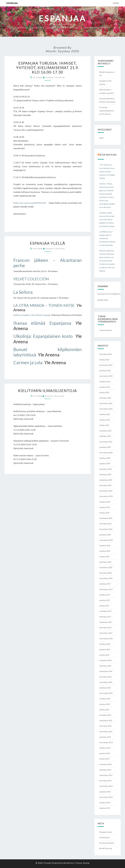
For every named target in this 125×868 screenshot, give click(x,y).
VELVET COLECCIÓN (31, 279)
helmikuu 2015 (105, 726)
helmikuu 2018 (105, 573)
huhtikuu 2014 (105, 770)
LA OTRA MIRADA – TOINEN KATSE (44, 305)
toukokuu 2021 (105, 431)
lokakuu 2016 (105, 644)
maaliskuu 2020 (106, 480)
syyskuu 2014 (105, 753)
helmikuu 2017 (105, 628)
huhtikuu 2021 (105, 436)
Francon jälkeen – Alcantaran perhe (48, 263)
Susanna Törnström (55, 77)
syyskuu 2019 (105, 507)
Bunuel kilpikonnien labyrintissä (48, 352)
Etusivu (116, 3)
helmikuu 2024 (105, 354)
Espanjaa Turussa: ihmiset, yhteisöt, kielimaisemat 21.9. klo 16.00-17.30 (48, 68)
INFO (101, 138)
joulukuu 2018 (105, 535)
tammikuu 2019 (106, 529)
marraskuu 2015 (106, 693)
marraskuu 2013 (106, 797)
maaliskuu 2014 (106, 775)
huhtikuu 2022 (105, 398)
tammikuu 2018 (106, 578)
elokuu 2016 (104, 655)
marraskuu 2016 (106, 638)
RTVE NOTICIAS (108, 155)
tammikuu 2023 (106, 365)
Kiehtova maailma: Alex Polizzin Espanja (32, 315)
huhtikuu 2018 (105, 562)
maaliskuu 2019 (106, 518)
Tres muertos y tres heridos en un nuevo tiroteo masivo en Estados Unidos (107, 171)
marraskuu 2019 (106, 496)
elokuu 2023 (104, 360)
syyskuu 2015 (105, 704)
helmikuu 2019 (105, 524)
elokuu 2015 (104, 710)
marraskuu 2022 (106, 376)
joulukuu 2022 (105, 371)
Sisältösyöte (105, 837)
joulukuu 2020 (105, 447)
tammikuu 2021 (106, 442)
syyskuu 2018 (105, 551)
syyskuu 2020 (105, 463)
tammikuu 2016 (106, 682)
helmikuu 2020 (105, 485)
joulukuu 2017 (105, 584)
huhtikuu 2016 (105, 666)
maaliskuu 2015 (106, 720)
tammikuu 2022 (106, 403)
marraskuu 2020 (106, 453)
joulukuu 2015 (105, 688)
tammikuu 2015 (106, 732)
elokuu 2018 (104, 557)
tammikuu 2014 (106, 786)
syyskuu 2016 (105, 649)
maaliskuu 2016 (106, 671)
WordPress (69, 863)
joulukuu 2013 (105, 792)
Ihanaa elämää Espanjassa (42, 323)
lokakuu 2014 (105, 748)
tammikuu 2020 (106, 491)
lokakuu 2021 (105, 414)
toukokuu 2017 (105, 611)
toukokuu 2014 (105, 764)
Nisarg (86, 863)
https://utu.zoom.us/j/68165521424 (30, 203)
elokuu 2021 (104, 425)
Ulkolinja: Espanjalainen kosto (43, 336)
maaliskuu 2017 (106, 622)
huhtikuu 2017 (105, 617)
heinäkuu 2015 (105, 715)
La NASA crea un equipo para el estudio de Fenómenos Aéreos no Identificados (107, 238)
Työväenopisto (106, 330)
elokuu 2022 (104, 392)
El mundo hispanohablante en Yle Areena (107, 111)
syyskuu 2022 (105, 387)
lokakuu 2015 (105, 699)
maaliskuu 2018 (106, 567)
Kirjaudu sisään (106, 832)
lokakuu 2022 (105, 382)
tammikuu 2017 (106, 633)
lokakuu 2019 (105, 502)
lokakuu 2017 (105, 595)
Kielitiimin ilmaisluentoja (47, 391)
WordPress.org (106, 848)
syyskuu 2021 (105, 420)
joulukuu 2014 (105, 737)
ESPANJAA (12, 3)
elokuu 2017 (104, 606)
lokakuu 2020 (105, 458)
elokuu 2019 (104, 513)
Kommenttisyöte (107, 843)
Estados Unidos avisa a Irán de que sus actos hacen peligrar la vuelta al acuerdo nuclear (107, 219)
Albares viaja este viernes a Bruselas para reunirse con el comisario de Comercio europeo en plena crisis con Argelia (107, 261)
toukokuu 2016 (105, 660)
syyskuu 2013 (105, 808)
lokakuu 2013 (105, 803)
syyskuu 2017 (105, 600)
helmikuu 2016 (105, 677)
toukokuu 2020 (105, 469)
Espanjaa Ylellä (47, 243)
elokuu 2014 (104, 759)
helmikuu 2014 (105, 781)
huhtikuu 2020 (105, 474)
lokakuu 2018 (105, 546)
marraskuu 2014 (106, 742)
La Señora (23, 292)
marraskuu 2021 (106, 409)
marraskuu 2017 (106, 589)
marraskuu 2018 (106, 540)
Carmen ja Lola (28, 362)
